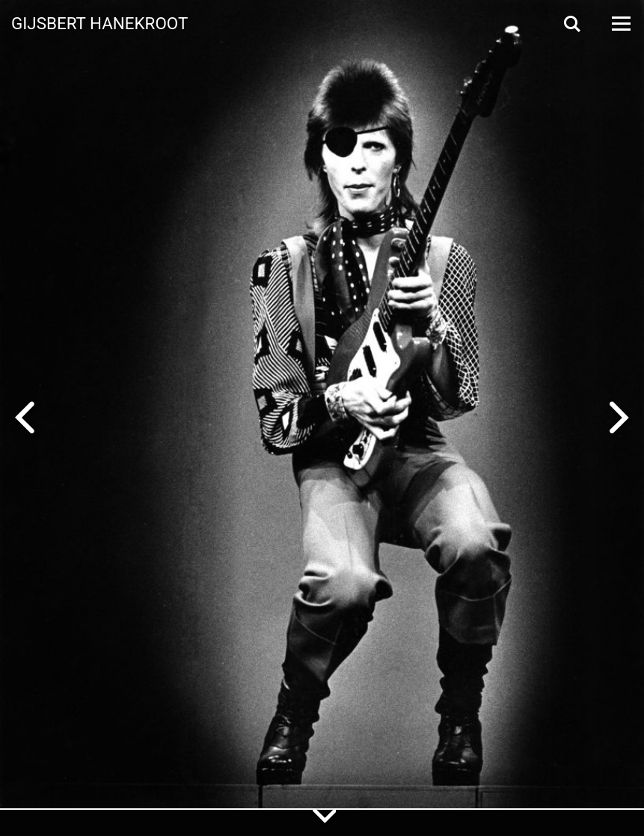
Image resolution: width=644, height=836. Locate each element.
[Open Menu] (620, 24)
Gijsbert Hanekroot (99, 22)
